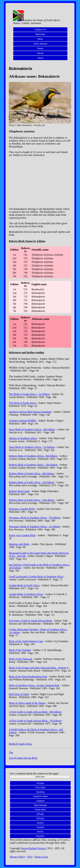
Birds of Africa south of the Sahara (27, 703)
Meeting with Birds (19, 544)
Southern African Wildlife (22, 421)
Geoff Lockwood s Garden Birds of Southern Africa (36, 577)
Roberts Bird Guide (19, 491)
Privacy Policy (17, 857)
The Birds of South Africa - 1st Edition (29, 394)
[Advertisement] (40, 182)
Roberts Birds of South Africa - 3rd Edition (31, 482)
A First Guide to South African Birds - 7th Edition (35, 721)
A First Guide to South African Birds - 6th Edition (35, 712)
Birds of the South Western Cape (26, 641)
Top (11, 752)
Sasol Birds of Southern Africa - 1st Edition (32, 447)
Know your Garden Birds (22, 535)
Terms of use (41, 857)
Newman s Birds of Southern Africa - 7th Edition (35, 518)
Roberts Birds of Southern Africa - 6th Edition (33, 456)
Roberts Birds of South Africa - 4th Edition (31, 474)
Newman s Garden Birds (22, 509)
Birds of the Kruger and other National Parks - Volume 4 (38, 668)
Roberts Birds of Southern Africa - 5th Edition (33, 465)
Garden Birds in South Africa (24, 585)
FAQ (30, 857)
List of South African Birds (23, 758)
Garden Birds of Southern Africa (26, 594)
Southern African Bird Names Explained (30, 412)
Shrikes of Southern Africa (23, 438)
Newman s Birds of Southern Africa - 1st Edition (34, 527)
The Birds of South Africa (22, 403)
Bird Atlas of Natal (19, 694)
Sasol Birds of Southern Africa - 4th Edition (32, 429)
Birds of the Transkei (20, 650)
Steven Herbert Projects (33, 848)
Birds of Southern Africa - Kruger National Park (34, 685)
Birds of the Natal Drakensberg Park (28, 677)
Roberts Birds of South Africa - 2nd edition (31, 500)
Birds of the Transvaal (20, 659)
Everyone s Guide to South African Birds (30, 621)
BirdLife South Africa (20, 744)
